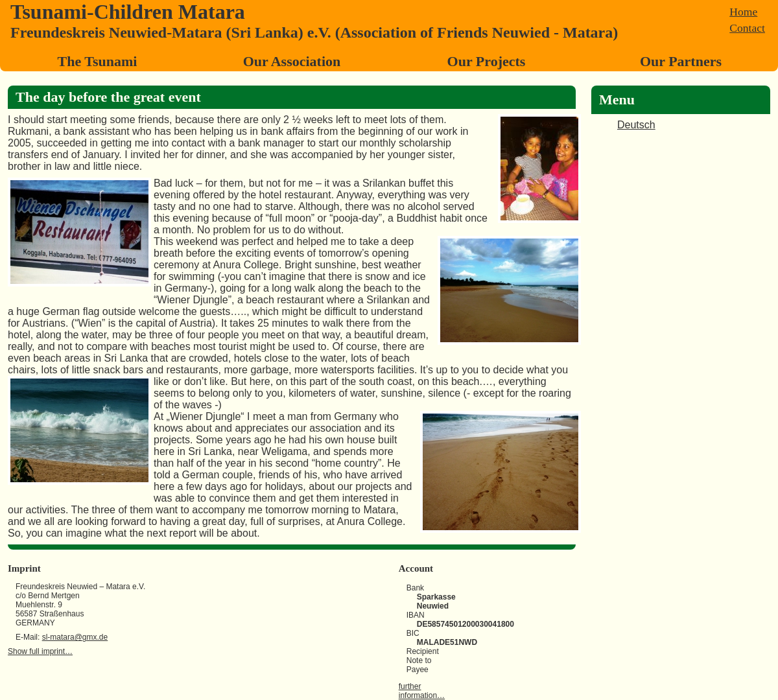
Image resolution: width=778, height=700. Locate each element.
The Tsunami (98, 61)
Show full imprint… (40, 651)
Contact (747, 28)
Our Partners (681, 61)
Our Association (292, 61)
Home (743, 12)
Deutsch (636, 125)
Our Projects (487, 61)
